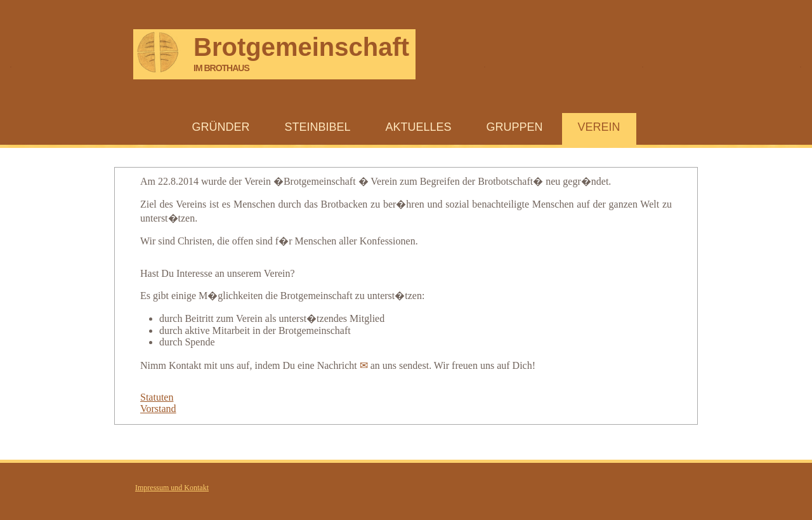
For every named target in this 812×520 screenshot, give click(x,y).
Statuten (157, 397)
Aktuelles (418, 127)
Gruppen (515, 127)
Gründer (220, 127)
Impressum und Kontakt (172, 488)
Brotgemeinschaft (301, 48)
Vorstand (158, 409)
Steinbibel (317, 127)
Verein (599, 127)
